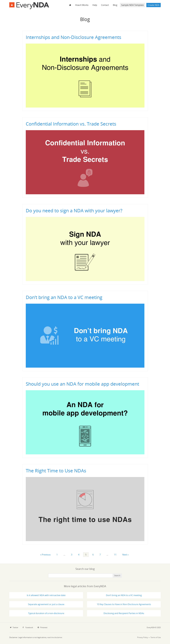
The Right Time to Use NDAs (56, 471)
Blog (115, 5)
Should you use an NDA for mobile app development (82, 384)
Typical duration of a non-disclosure (46, 613)
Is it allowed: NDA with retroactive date (46, 595)
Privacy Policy (143, 637)
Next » (125, 555)
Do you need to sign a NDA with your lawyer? (74, 210)
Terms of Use (156, 637)
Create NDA (154, 5)
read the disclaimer (55, 637)
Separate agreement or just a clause (46, 604)
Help (95, 5)
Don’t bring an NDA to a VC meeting (64, 297)
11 (115, 555)
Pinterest (42, 627)
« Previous (45, 555)
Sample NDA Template (132, 5)
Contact (105, 5)
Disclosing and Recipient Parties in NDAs (124, 613)
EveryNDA (29, 6)
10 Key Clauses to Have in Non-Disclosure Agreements (124, 604)
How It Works (82, 5)
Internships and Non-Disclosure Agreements (74, 37)
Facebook (28, 627)
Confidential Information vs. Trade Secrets (71, 124)
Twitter (14, 627)
